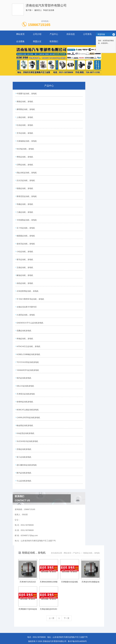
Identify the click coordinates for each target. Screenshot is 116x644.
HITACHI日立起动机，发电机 (29, 331)
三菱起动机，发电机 (25, 205)
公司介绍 (37, 34)
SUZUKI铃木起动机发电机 (27, 421)
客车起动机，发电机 (25, 249)
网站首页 (20, 34)
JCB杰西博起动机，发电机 (28, 279)
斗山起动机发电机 (24, 458)
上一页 (52, 595)
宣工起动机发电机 (24, 435)
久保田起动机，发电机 (26, 302)
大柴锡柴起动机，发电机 (27, 138)
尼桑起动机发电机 (24, 316)
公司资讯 (87, 34)
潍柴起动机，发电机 (25, 101)
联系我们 (54, 41)
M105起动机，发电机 (25, 145)
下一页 (67, 595)
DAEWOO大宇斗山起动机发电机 (30, 309)
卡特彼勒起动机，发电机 (27, 212)
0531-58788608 (39, 614)
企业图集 (20, 41)
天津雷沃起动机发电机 (26, 376)
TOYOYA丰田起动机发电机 (28, 346)
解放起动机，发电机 (25, 264)
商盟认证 (37, 41)
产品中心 (54, 34)
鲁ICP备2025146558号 (77, 618)
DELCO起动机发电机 (25, 368)
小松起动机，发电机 (25, 242)
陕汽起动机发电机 (24, 450)
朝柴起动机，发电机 (25, 183)
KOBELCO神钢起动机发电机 (29, 339)
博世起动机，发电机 (25, 153)
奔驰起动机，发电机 (25, 324)
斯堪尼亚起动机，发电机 (27, 190)
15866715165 (39, 25)
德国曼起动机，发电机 (26, 227)
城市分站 (7, 629)
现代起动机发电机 (24, 361)
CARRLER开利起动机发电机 (28, 398)
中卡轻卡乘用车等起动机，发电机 (30, 287)
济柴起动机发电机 (24, 428)
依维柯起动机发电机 (25, 383)
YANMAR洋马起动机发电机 (28, 354)
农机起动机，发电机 (25, 272)
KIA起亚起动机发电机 (26, 413)
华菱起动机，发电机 (25, 197)
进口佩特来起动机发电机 (27, 443)
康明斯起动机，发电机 (26, 108)
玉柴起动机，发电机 (25, 257)
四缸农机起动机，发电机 (27, 168)
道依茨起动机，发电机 (26, 235)
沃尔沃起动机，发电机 (26, 175)
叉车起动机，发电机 (25, 130)
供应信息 (71, 34)
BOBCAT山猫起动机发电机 (28, 391)
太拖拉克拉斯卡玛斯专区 (27, 294)
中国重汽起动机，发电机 (27, 93)
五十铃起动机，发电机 (26, 220)
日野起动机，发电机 (25, 160)
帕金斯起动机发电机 (25, 406)
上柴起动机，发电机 (25, 116)
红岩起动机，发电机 (25, 123)
